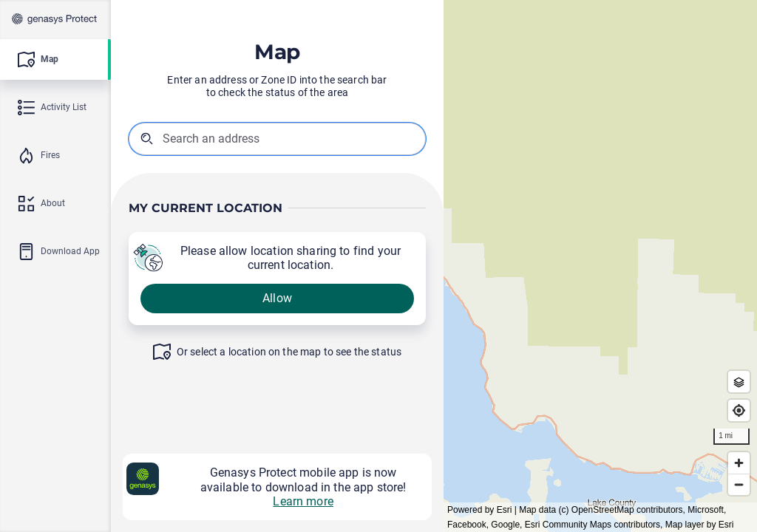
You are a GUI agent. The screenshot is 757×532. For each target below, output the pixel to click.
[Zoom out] (739, 484)
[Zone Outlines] (739, 382)
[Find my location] (739, 410)
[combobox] (237, 139)
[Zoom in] (739, 463)
